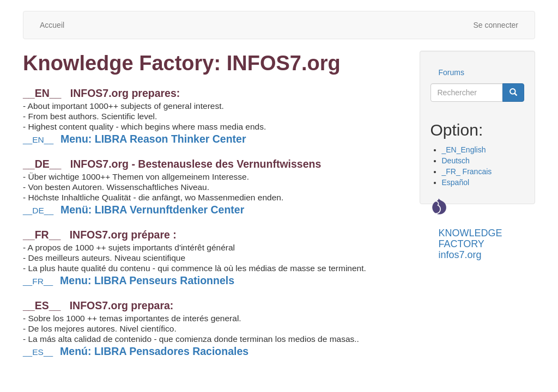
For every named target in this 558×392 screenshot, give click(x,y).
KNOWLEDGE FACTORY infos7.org (471, 237)
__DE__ (135, 210)
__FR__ (130, 281)
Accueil (52, 25)
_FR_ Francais (467, 171)
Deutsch (456, 161)
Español (456, 182)
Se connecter (496, 25)
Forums (451, 72)
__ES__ (137, 352)
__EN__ (136, 140)
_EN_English (464, 150)
